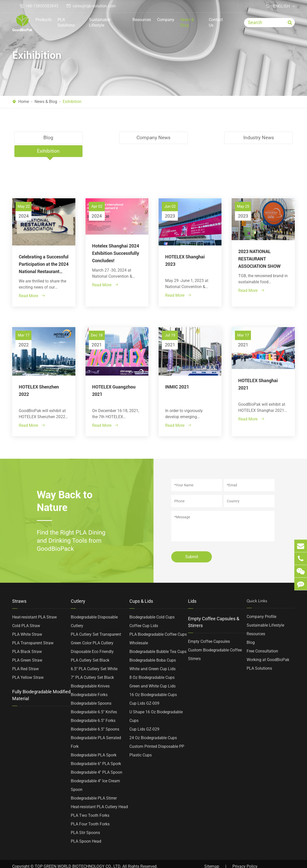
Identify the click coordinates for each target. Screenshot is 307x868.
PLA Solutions (66, 22)
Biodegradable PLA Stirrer (94, 785)
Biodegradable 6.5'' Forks (93, 707)
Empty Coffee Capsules (209, 628)
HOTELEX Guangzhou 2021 (114, 377)
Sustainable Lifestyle (100, 22)
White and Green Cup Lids (152, 655)
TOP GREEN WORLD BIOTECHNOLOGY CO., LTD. (78, 853)
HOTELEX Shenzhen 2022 (39, 377)
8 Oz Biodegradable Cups (152, 664)
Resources (142, 20)
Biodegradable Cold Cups (152, 604)
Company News (118, 138)
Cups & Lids (141, 588)
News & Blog (187, 22)
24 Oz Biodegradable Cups (153, 724)
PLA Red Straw (25, 655)
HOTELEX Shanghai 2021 (258, 370)
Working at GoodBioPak (268, 646)
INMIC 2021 (177, 373)
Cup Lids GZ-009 (144, 690)
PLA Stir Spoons (85, 819)
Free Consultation (262, 638)
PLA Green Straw (27, 647)
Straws (19, 588)
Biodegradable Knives (90, 673)
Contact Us (216, 22)
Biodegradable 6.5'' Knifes (94, 698)
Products (44, 20)
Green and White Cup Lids (152, 673)
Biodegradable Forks (89, 681)
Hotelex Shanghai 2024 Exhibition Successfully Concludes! (116, 240)
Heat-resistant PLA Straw (35, 604)
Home (24, 102)
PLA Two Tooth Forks (90, 802)
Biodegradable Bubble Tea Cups (158, 638)
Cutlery (78, 588)
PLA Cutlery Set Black (90, 647)
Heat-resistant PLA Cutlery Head (99, 793)
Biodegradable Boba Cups (153, 647)
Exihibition (72, 102)
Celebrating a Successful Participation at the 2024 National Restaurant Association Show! (44, 251)
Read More (32, 282)
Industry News (189, 138)
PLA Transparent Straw (33, 630)
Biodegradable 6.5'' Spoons (95, 716)
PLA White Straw (27, 621)
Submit (192, 543)
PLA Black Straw (27, 638)
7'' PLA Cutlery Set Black (92, 664)
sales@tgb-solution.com (94, 6)
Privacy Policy (245, 853)
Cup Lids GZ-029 (144, 716)
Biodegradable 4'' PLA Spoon (97, 759)
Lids (192, 588)
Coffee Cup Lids (144, 612)
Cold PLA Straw (26, 612)
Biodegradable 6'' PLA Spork (96, 750)
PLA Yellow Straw (28, 664)
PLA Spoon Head (86, 828)
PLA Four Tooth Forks (90, 811)
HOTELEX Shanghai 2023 (185, 247)
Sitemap (212, 853)
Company (166, 20)
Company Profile (261, 603)
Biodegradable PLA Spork (94, 742)
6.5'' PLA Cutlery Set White (94, 655)
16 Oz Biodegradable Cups (153, 681)
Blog (47, 138)
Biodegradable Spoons (91, 690)
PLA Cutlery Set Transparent (96, 621)
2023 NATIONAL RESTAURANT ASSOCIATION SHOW (259, 245)
